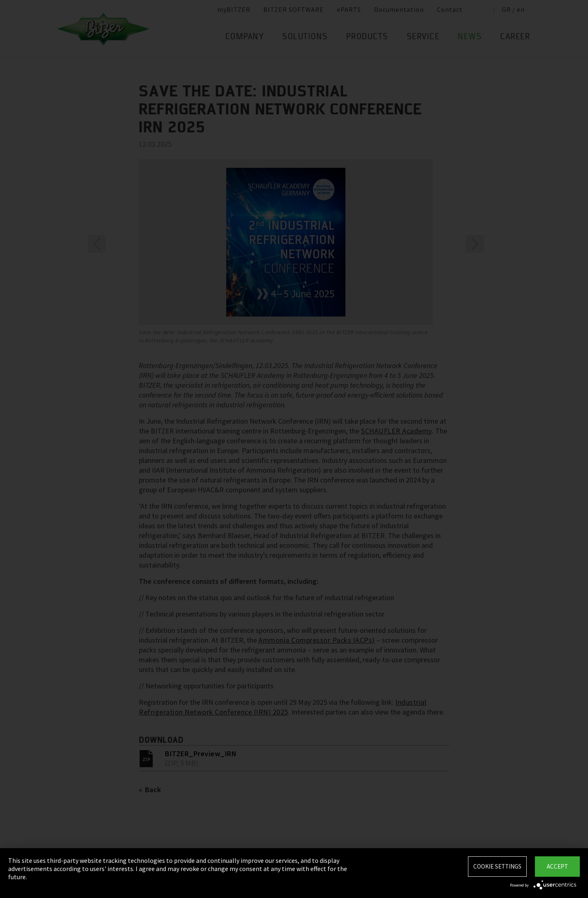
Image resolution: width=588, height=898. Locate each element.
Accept (557, 866)
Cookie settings (497, 866)
